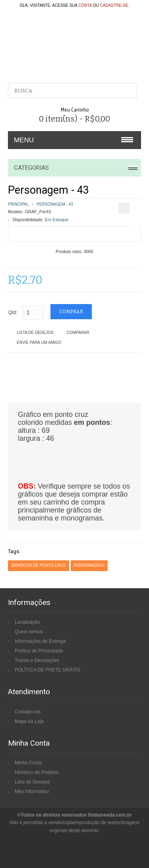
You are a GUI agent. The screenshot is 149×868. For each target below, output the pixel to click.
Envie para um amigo (39, 343)
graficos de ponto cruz (39, 565)
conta (85, 5)
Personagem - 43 (55, 204)
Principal (18, 204)
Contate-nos (28, 712)
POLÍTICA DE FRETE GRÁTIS (47, 670)
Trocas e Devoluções (37, 660)
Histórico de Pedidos (37, 772)
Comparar (78, 333)
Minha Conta (28, 763)
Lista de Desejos (35, 333)
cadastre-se (114, 5)
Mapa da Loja (29, 721)
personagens (89, 565)
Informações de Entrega (40, 641)
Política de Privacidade (39, 651)
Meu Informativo (32, 791)
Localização (27, 622)
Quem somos (29, 632)
